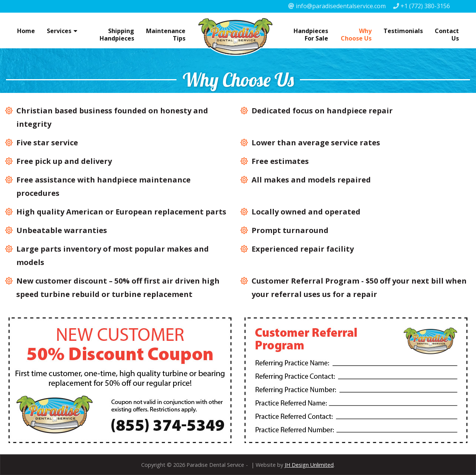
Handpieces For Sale (311, 35)
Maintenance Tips (166, 35)
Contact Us (447, 35)
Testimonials (403, 31)
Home (26, 31)
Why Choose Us (356, 35)
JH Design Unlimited (309, 465)
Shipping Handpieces (117, 35)
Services (59, 31)
